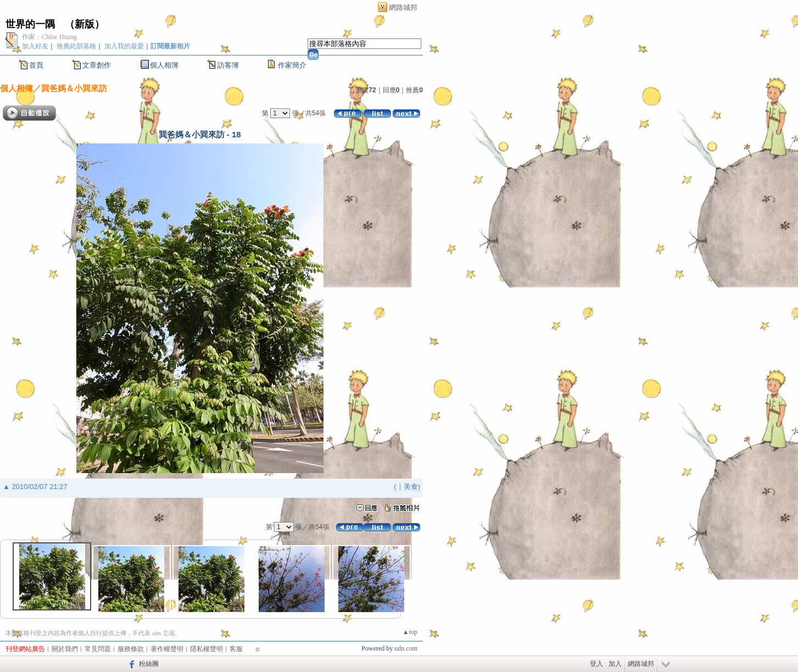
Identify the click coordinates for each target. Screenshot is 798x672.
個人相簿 (164, 65)
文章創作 (97, 65)
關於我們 (65, 649)
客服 (236, 649)
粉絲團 (149, 664)
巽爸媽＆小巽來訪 (74, 88)
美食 (411, 487)
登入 (596, 664)
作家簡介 (292, 65)
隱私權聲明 (207, 649)
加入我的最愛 (124, 46)
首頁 (36, 65)
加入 (615, 664)
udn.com (406, 648)
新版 (85, 24)
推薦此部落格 (76, 46)
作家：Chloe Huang (49, 37)
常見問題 (98, 649)
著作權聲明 (167, 649)
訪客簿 (228, 65)
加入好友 (35, 46)
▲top (410, 632)
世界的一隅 (30, 24)
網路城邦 (403, 7)
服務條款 (131, 649)
